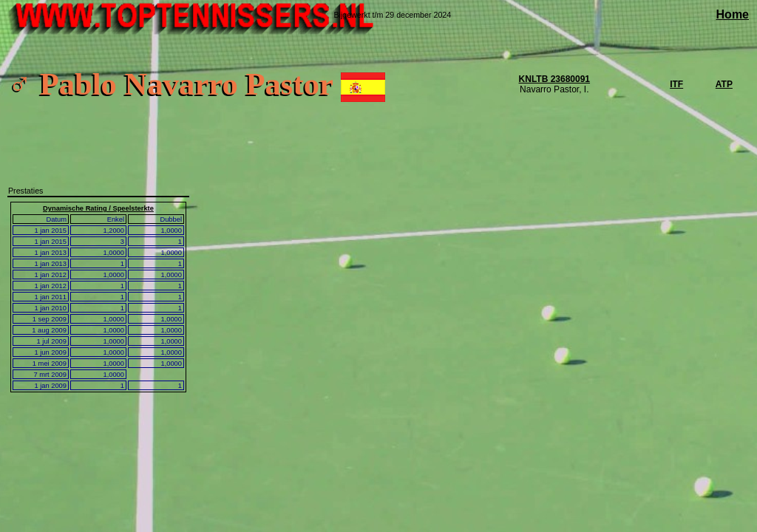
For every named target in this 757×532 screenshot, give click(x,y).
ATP (724, 84)
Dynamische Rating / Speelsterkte (98, 208)
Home (733, 14)
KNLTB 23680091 (555, 79)
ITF (676, 84)
